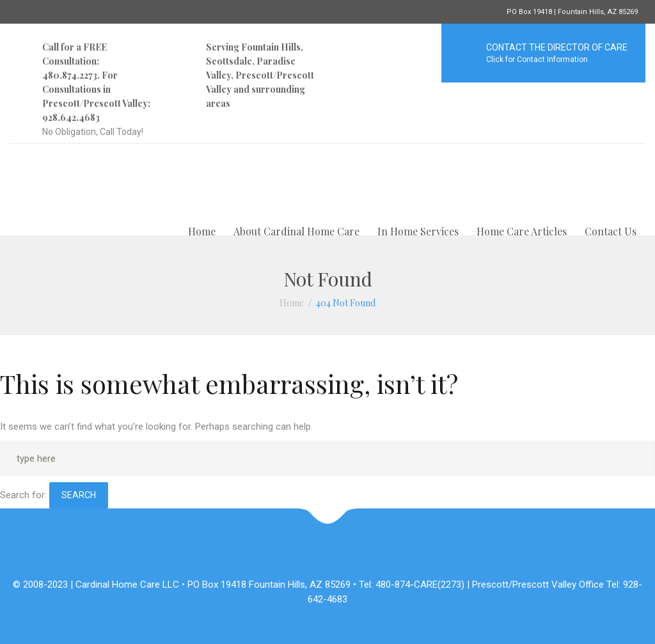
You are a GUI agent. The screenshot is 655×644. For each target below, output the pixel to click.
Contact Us (611, 231)
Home (202, 231)
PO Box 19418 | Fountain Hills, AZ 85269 (572, 12)
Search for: (23, 495)
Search (79, 495)
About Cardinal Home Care (296, 231)
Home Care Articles (522, 231)
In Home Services (418, 231)
